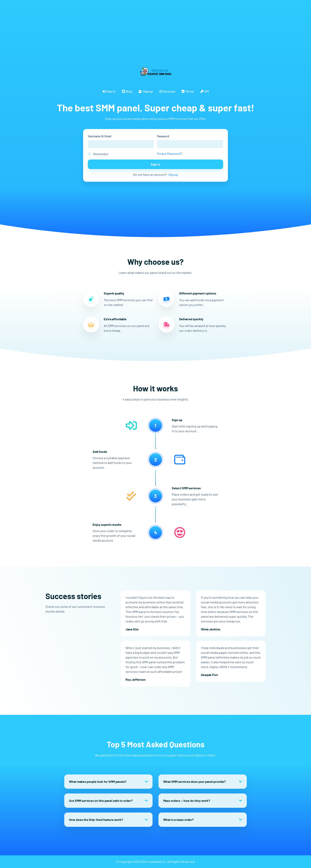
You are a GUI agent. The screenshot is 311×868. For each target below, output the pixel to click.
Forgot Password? (170, 153)
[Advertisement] (119, 28)
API (205, 91)
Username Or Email (100, 136)
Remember (101, 154)
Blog (127, 91)
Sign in (109, 91)
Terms (188, 91)
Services (167, 91)
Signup (146, 91)
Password (163, 136)
